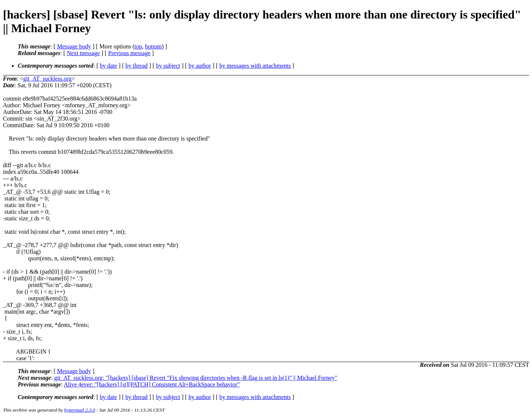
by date (108, 66)
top (138, 46)
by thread (137, 66)
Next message (83, 53)
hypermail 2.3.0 (80, 410)
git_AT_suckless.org (47, 79)
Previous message (129, 53)
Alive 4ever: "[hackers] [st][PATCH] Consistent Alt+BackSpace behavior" (152, 384)
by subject (168, 66)
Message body (74, 46)
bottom (153, 46)
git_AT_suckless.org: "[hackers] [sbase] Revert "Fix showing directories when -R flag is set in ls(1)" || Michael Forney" (196, 378)
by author (200, 66)
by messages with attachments (255, 66)
